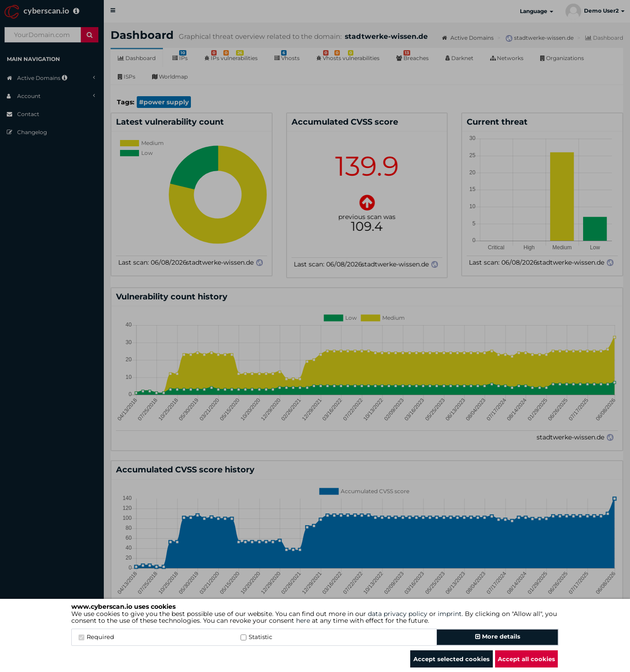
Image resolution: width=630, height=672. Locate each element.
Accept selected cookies (452, 659)
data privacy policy (398, 614)
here (303, 621)
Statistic (256, 637)
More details (498, 636)
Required (96, 637)
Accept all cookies (526, 659)
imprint (450, 614)
